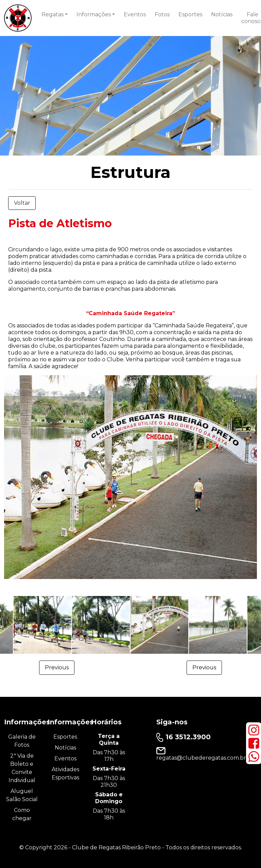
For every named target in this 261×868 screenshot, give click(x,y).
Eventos (135, 14)
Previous (57, 667)
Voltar (22, 203)
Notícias (222, 14)
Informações (94, 14)
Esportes (190, 14)
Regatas (53, 14)
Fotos (162, 14)
